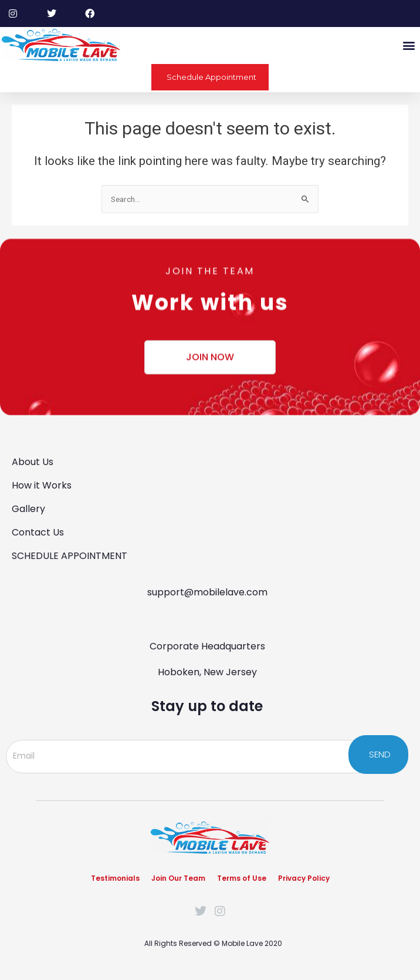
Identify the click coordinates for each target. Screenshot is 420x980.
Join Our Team (178, 878)
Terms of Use (242, 878)
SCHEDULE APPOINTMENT (70, 556)
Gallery (28, 509)
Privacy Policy (304, 878)
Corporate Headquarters (207, 646)
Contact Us (38, 532)
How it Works (42, 485)
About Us (33, 462)
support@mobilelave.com (207, 592)
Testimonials (115, 878)
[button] (409, 45)
